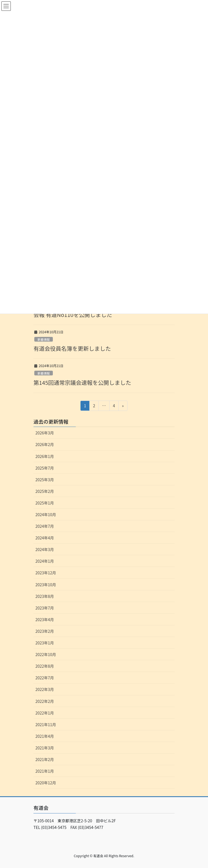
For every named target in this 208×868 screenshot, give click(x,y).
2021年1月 (45, 771)
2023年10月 (46, 585)
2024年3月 (45, 549)
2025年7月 (45, 468)
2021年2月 (45, 759)
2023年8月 (45, 596)
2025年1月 (45, 503)
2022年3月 (45, 689)
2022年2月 (45, 701)
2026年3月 (45, 433)
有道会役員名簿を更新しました (72, 348)
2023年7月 (45, 608)
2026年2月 (45, 444)
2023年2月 (45, 631)
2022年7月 (45, 678)
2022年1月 (45, 713)
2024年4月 (45, 538)
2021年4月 (45, 736)
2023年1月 (45, 643)
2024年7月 (45, 526)
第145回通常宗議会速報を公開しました (82, 382)
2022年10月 (46, 654)
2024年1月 (45, 561)
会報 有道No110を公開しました (73, 315)
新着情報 (44, 339)
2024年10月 (46, 514)
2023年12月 (46, 573)
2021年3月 (45, 748)
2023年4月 (45, 619)
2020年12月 (46, 783)
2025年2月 (45, 491)
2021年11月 (46, 724)
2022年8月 (45, 666)
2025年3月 (45, 480)
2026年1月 (45, 456)
